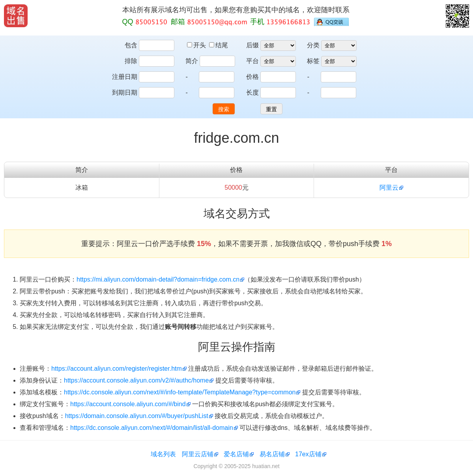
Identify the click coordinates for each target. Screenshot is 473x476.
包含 (131, 45)
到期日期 (125, 92)
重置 (271, 109)
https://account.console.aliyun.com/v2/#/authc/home (136, 380)
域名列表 (163, 454)
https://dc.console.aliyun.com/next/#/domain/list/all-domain (152, 428)
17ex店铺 (308, 454)
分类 (313, 45)
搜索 (224, 109)
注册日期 (125, 77)
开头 (197, 45)
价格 (252, 77)
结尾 (219, 45)
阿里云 (389, 188)
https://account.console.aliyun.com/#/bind (128, 404)
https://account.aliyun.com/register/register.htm (117, 369)
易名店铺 (272, 454)
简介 (192, 61)
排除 (131, 61)
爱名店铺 (236, 454)
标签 (313, 61)
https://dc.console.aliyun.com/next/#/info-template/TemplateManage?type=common (180, 392)
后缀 (252, 45)
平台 (252, 61)
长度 (252, 92)
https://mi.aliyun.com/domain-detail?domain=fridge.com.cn (158, 279)
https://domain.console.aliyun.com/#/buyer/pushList (137, 416)
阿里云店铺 (198, 454)
